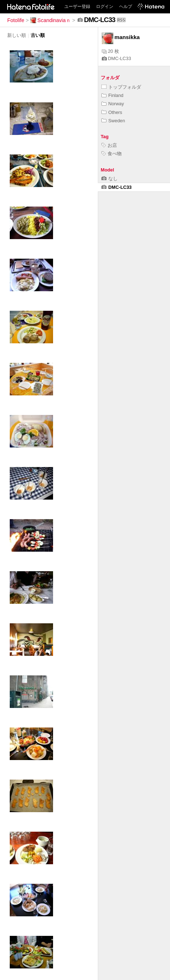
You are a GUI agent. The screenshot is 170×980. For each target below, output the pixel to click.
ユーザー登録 (77, 7)
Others (112, 112)
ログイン (105, 7)
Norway (113, 104)
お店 (109, 145)
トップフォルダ (121, 87)
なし (110, 179)
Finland (112, 95)
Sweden (113, 121)
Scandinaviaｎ (51, 20)
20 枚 (110, 51)
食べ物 (112, 154)
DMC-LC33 (116, 58)
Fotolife (16, 20)
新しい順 (17, 35)
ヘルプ (126, 7)
